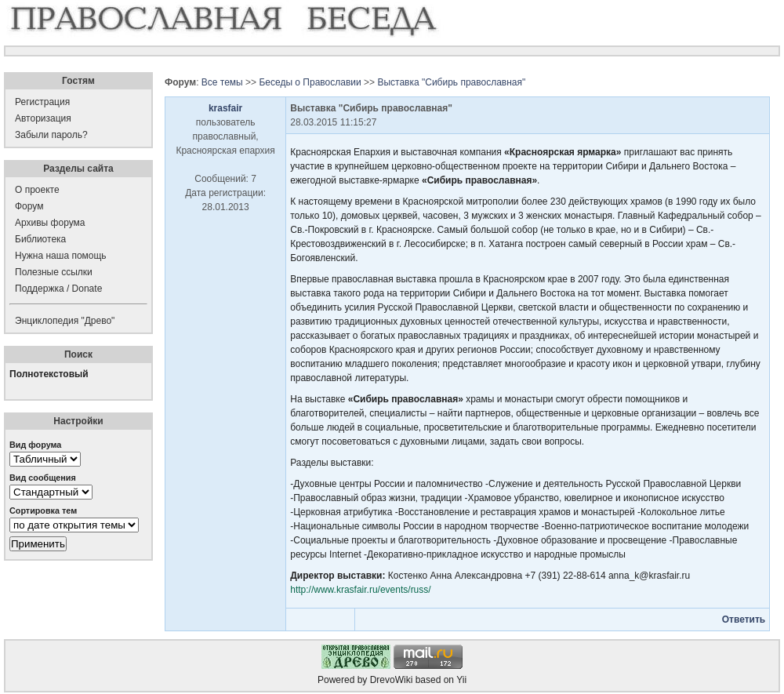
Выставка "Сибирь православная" (451, 82)
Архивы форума (50, 223)
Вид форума (35, 445)
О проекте (37, 190)
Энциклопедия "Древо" (65, 321)
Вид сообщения (43, 478)
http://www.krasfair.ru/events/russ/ (360, 590)
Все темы (222, 82)
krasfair (225, 108)
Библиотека (40, 239)
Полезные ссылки (54, 272)
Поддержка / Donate (58, 289)
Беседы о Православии (310, 82)
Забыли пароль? (51, 135)
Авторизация (43, 118)
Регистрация (42, 102)
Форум (29, 206)
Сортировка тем (43, 511)
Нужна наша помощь (61, 256)
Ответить (744, 620)
